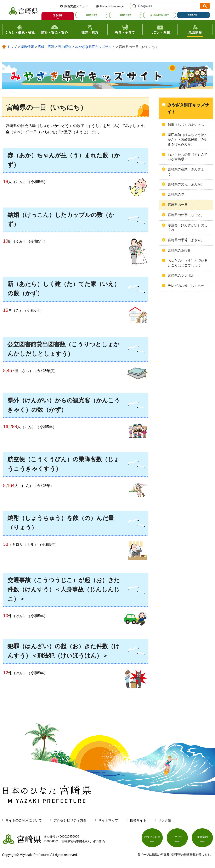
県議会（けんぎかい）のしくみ (188, 228)
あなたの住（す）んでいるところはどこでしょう (188, 263)
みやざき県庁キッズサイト (95, 47)
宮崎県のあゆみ (179, 250)
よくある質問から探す (160, 15)
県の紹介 (65, 47)
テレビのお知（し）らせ (186, 286)
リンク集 (165, 820)
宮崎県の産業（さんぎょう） (186, 172)
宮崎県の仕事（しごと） (186, 215)
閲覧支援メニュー (76, 6)
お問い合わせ (152, 838)
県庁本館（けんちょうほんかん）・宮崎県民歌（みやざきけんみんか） (188, 139)
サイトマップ (108, 820)
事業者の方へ (193, 15)
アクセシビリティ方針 (70, 820)
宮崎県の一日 (178, 205)
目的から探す (92, 15)
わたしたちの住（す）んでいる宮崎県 (188, 157)
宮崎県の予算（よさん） (186, 240)
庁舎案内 (202, 838)
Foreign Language (112, 6)
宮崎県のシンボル (181, 275)
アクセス (177, 838)
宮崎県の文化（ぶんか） (186, 184)
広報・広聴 (46, 47)
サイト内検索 (134, 6)
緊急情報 (58, 15)
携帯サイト (138, 820)
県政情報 (27, 47)
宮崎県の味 (176, 194)
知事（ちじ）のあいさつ (186, 125)
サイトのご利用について (24, 820)
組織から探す (126, 15)
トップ (12, 47)
